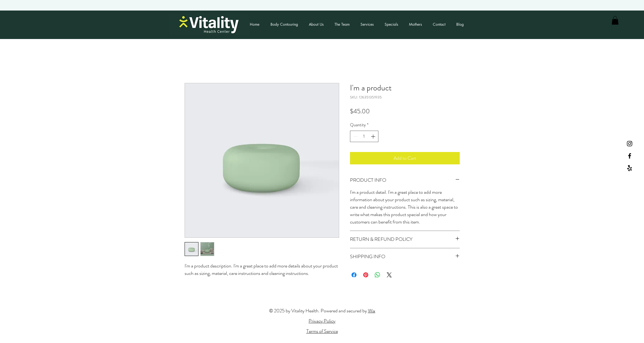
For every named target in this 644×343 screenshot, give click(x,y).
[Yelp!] (630, 168)
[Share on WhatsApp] (377, 275)
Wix (372, 311)
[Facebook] (630, 156)
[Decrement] (355, 136)
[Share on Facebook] (354, 275)
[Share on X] (389, 275)
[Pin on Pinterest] (366, 275)
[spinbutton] (364, 136)
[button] (615, 20)
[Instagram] (630, 143)
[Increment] (374, 136)
